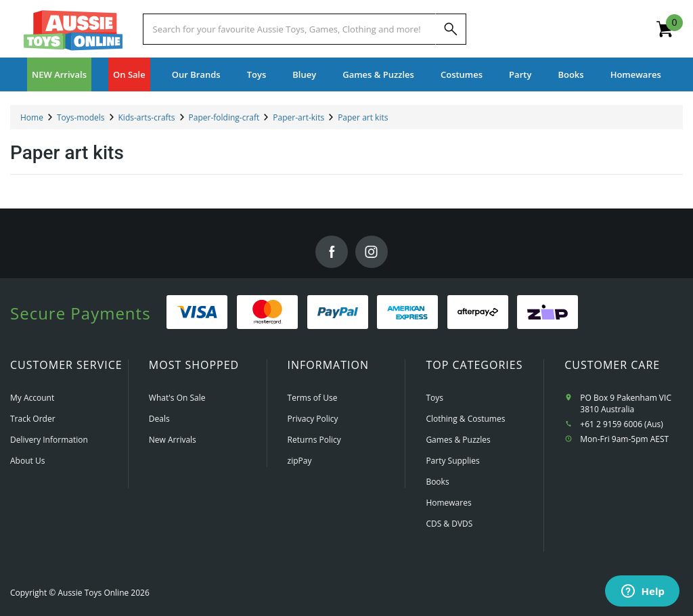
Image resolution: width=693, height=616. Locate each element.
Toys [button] (257, 74)
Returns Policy (314, 440)
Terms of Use (313, 398)
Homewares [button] (636, 74)
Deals (159, 419)
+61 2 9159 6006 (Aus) (622, 424)
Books (571, 74)
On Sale (129, 74)
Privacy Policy (313, 419)
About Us (27, 461)
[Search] (451, 29)
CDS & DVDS (449, 524)
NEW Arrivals (59, 74)
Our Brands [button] (196, 74)
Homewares (448, 503)
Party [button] (520, 74)
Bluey (304, 74)
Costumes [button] (462, 74)
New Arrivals (173, 440)
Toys (434, 398)
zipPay (300, 461)
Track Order (33, 419)
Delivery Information (49, 440)
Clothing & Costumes (465, 419)
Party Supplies (452, 461)
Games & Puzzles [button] (378, 74)
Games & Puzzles (458, 440)
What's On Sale (177, 398)
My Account (32, 398)
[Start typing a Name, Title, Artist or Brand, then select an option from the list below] (289, 29)
